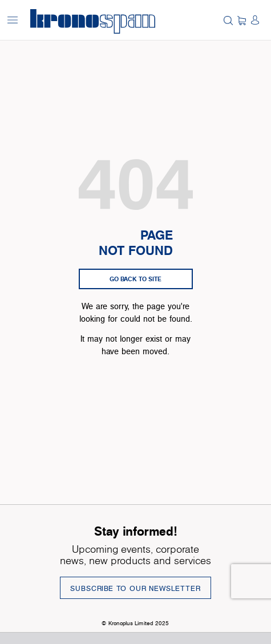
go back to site (135, 279)
